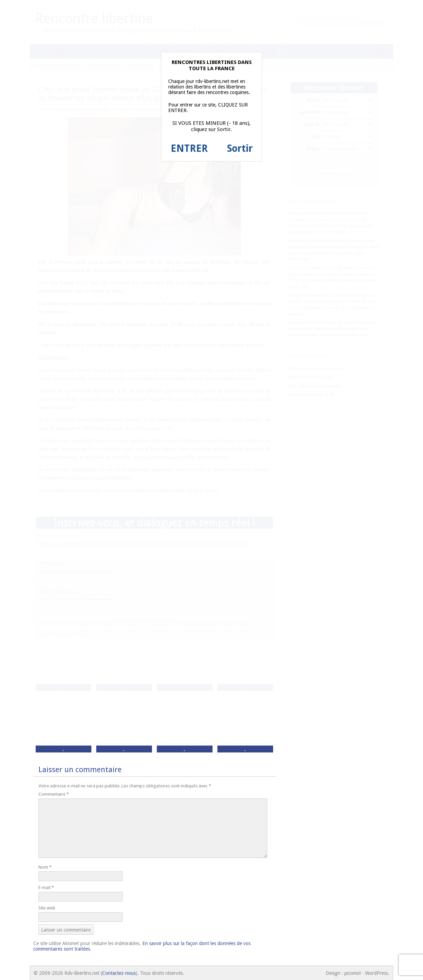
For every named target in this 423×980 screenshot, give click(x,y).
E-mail (46, 887)
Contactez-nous (119, 973)
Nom (45, 867)
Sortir (240, 149)
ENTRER (189, 149)
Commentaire (54, 794)
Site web (47, 908)
